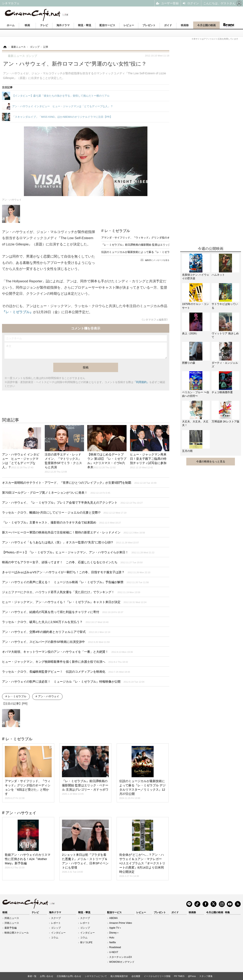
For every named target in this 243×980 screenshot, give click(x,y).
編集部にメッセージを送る (157, 260)
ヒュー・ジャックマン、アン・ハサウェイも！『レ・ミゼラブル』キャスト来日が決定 (74, 602)
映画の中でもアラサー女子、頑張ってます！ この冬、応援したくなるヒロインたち (72, 562)
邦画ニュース (12, 918)
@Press (192, 976)
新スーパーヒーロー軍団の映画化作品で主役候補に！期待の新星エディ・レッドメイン (74, 532)
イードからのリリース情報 (157, 976)
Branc (229, 25)
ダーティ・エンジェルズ (225, 365)
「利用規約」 (141, 382)
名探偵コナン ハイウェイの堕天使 (196, 277)
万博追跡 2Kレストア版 (225, 421)
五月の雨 (187, 451)
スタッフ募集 (206, 976)
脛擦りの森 (189, 363)
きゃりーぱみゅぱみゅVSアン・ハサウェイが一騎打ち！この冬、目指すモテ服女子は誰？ (76, 572)
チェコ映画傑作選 (222, 392)
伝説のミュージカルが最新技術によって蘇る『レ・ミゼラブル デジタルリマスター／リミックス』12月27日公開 (168, 252)
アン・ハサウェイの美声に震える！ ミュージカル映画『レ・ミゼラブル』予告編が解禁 (75, 582)
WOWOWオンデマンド (122, 962)
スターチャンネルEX (120, 957)
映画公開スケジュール (17, 933)
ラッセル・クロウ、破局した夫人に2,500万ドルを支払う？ (55, 622)
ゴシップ (56, 928)
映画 (27, 25)
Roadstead (115, 947)
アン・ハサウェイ (49, 696)
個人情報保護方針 (119, 976)
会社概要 (136, 976)
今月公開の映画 (206, 25)
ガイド (168, 25)
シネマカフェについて (96, 976)
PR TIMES (179, 976)
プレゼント (149, 25)
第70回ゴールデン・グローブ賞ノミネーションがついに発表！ (56, 493)
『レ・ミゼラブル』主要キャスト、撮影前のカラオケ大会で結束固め (61, 522)
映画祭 (185, 25)
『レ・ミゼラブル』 (18, 312)
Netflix (112, 942)
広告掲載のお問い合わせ (69, 976)
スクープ (56, 918)
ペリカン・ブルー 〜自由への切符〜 (196, 394)
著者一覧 (32, 976)
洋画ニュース (12, 923)
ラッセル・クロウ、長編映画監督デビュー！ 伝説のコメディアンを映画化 (66, 672)
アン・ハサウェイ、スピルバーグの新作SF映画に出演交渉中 (56, 642)
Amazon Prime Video (121, 923)
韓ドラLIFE (86, 942)
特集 (227, 912)
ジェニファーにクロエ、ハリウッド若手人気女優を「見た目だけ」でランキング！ (71, 592)
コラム (55, 938)
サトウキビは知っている (225, 306)
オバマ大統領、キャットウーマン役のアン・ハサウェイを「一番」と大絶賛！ (67, 652)
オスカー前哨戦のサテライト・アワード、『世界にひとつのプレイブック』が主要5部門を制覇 (79, 483)
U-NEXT (114, 952)
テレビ (44, 25)
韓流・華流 (85, 25)
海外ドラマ (63, 25)
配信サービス (107, 25)
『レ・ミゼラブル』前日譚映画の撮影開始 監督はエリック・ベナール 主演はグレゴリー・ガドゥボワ (161, 245)
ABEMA (113, 918)
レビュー (129, 25)
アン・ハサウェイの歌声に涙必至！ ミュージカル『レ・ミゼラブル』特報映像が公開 (73, 682)
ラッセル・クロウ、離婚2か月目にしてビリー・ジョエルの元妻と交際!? (64, 512)
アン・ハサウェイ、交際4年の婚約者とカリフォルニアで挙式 (56, 632)
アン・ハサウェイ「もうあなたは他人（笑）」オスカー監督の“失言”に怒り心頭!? (70, 542)
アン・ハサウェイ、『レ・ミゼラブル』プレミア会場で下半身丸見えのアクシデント (72, 502)
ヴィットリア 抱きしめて (225, 335)
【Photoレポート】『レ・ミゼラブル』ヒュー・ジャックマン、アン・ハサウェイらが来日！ (78, 552)
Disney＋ (114, 933)
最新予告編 (11, 928)
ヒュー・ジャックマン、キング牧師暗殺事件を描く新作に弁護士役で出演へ (65, 662)
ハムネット (218, 275)
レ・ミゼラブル (117, 231)
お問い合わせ (47, 976)
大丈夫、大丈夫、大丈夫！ (195, 423)
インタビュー (58, 933)
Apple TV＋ (115, 928)
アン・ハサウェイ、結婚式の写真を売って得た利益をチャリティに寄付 (63, 612)
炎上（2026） (190, 333)
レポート (56, 923)
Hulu (112, 938)
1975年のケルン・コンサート (196, 306)
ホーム (11, 25)
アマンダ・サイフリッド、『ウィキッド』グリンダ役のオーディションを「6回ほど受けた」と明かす (161, 238)
